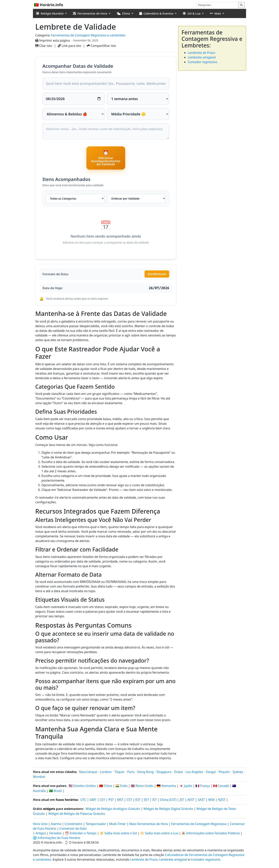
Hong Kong (145, 772)
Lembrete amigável (202, 57)
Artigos (41, 833)
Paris (131, 772)
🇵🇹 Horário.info (49, 5)
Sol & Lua (192, 13)
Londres (106, 772)
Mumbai (39, 777)
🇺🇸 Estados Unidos (82, 786)
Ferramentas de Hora (90, 13)
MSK (211, 800)
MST (120, 800)
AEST (191, 800)
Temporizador (96, 824)
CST (129, 800)
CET (102, 800)
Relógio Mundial (50, 13)
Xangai (211, 772)
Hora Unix (40, 824)
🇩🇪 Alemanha (166, 786)
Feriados (55, 833)
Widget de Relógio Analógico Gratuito (113, 809)
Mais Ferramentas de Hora (149, 824)
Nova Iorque (88, 772)
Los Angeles (194, 772)
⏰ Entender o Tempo (81, 833)
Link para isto (69, 46)
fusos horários (67, 800)
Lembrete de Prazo (201, 53)
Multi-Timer (118, 824)
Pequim (224, 772)
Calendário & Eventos (156, 13)
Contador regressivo (202, 62)
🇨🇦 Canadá (221, 786)
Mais (215, 13)
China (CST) (168, 800)
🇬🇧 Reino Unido (142, 786)
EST (138, 800)
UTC (83, 800)
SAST (201, 800)
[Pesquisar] (217, 5)
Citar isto (44, 46)
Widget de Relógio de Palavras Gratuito (77, 814)
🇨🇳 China (105, 786)
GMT (93, 800)
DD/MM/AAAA (157, 274)
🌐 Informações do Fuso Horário (57, 838)
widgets (49, 809)
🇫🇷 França (203, 786)
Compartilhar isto (101, 46)
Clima (123, 13)
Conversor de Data (73, 829)
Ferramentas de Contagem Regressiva (199, 824)
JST (182, 800)
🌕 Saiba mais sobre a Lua (159, 833)
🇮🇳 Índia (121, 786)
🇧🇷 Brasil (55, 791)
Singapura (164, 772)
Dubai (179, 772)
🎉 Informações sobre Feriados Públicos (211, 833)
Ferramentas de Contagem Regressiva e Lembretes (88, 35)
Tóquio (119, 772)
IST (155, 800)
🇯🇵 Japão (186, 786)
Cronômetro (73, 824)
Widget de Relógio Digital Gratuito (168, 809)
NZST (222, 800)
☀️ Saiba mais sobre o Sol (118, 833)
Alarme (56, 824)
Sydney (238, 772)
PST (111, 800)
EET (146, 800)
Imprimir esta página (53, 40)
